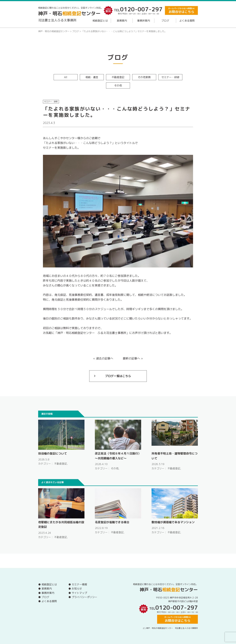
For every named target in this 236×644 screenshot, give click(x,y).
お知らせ (77, 589)
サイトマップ (79, 593)
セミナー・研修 (170, 77)
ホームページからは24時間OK (181, 11)
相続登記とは (100, 21)
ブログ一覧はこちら (118, 376)
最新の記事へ (131, 358)
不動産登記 (118, 77)
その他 (118, 85)
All (66, 77)
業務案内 (122, 21)
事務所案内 (144, 21)
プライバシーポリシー (84, 597)
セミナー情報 (79, 584)
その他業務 (144, 77)
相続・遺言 (92, 77)
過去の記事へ (105, 358)
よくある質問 (187, 21)
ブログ (165, 21)
